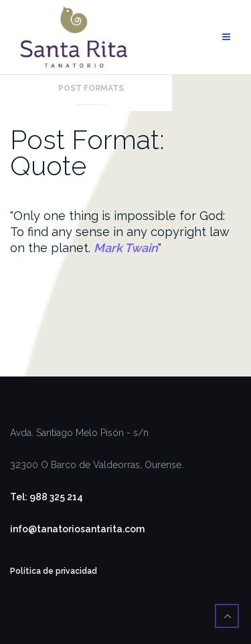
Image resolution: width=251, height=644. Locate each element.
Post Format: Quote (87, 152)
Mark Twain (126, 248)
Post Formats (91, 88)
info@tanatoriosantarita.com (77, 529)
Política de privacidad (54, 571)
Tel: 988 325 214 (47, 497)
